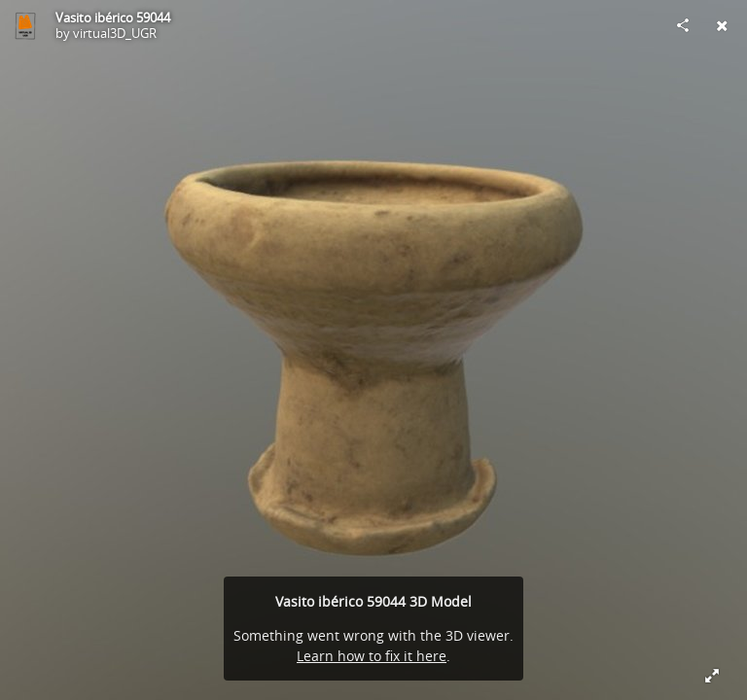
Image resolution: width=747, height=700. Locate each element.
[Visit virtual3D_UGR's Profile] (25, 25)
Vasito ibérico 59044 (113, 17)
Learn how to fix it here (372, 656)
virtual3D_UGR (115, 33)
